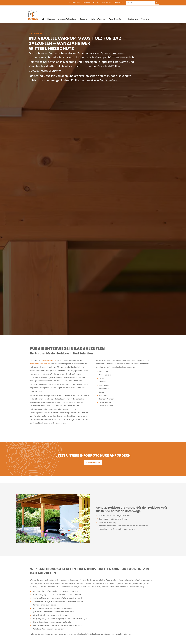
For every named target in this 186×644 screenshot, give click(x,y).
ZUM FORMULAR (93, 462)
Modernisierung (131, 19)
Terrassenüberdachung (40, 364)
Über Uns (145, 19)
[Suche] (140, 3)
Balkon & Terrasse (98, 19)
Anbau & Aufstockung (67, 19)
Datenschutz (119, 2)
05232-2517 (74, 2)
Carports (83, 19)
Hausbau (51, 19)
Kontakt (96, 2)
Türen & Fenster (115, 19)
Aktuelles (86, 2)
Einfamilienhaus (49, 360)
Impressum (107, 2)
